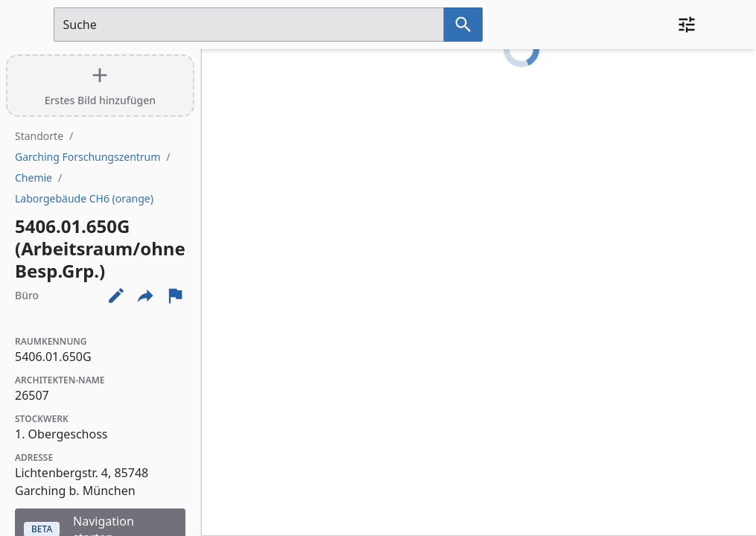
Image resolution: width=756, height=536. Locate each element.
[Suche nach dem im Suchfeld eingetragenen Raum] (463, 25)
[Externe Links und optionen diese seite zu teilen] (145, 296)
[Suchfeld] (249, 25)
